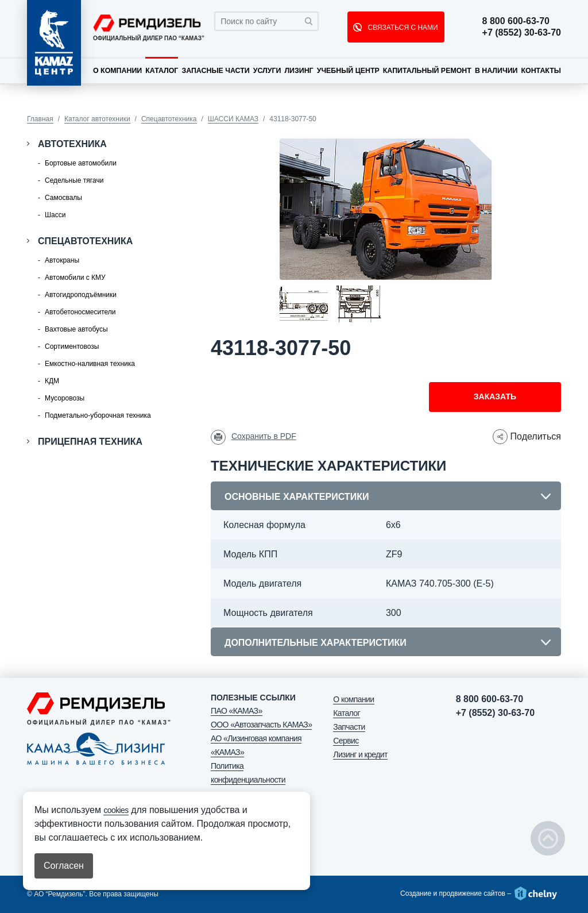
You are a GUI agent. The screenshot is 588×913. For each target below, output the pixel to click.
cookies (116, 810)
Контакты (541, 71)
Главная (40, 119)
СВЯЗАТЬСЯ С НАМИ (402, 28)
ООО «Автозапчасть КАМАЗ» (261, 725)
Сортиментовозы (72, 346)
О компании (117, 71)
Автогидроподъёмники (81, 295)
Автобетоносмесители (80, 312)
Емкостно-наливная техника (90, 364)
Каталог (162, 71)
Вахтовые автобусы (76, 329)
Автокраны (62, 260)
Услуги (267, 71)
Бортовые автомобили (81, 163)
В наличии (496, 71)
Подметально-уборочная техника (98, 415)
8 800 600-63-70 (516, 21)
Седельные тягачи (74, 180)
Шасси (55, 215)
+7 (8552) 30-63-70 (522, 33)
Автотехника (72, 144)
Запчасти (349, 727)
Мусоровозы (65, 398)
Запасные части (215, 71)
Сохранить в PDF (264, 436)
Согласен (64, 866)
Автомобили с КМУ (75, 278)
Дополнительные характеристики (316, 643)
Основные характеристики (297, 497)
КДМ (52, 381)
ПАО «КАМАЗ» (237, 711)
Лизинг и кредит (360, 754)
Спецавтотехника (169, 119)
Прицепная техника (90, 442)
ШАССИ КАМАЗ (233, 119)
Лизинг (299, 71)
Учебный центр (348, 71)
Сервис (346, 741)
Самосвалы (63, 198)
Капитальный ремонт (427, 71)
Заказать (495, 396)
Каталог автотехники (97, 119)
